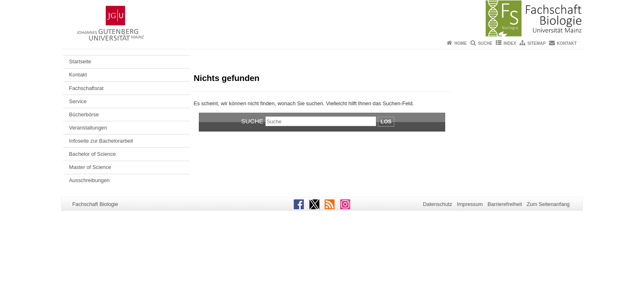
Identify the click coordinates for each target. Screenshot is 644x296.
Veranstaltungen (88, 128)
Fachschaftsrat (86, 88)
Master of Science (90, 167)
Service (78, 101)
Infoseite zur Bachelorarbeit (101, 141)
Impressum (470, 204)
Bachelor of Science (92, 154)
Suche (485, 43)
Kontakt (567, 43)
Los (386, 121)
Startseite (80, 61)
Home (460, 43)
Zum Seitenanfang (548, 204)
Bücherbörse (84, 114)
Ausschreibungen (89, 180)
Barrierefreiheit (505, 204)
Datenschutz (438, 204)
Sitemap (536, 43)
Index (510, 43)
